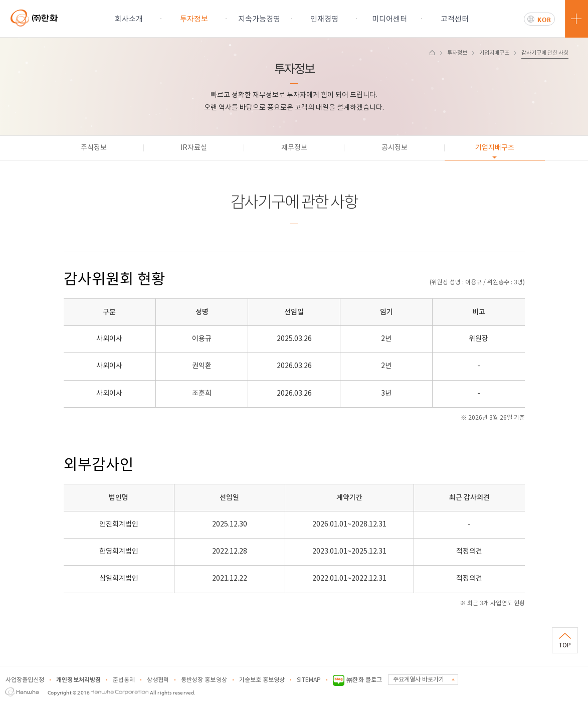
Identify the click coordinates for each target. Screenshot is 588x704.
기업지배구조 (494, 53)
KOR (544, 20)
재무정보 (294, 148)
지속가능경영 (259, 19)
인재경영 (324, 19)
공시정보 (395, 148)
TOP (565, 646)
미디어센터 (389, 19)
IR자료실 (194, 148)
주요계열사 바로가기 (419, 680)
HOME (432, 53)
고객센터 (455, 19)
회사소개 (129, 19)
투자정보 (194, 19)
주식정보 (94, 148)
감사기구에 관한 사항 (545, 53)
